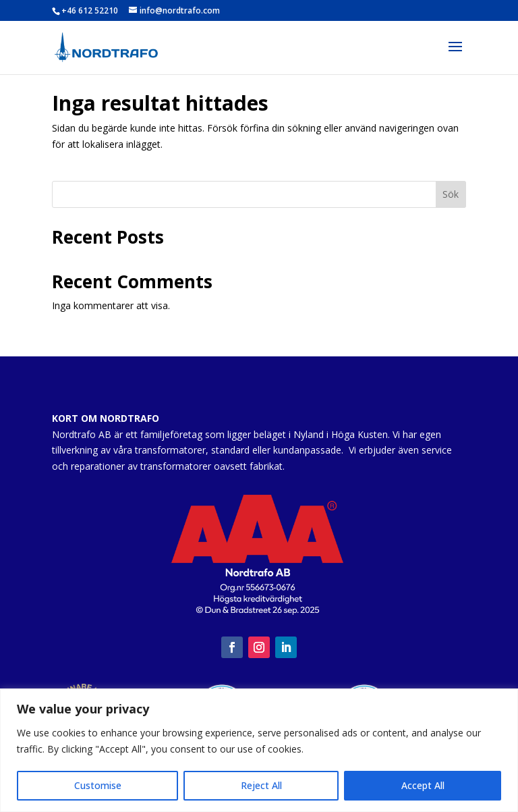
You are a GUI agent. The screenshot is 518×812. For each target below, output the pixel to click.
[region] (259, 750)
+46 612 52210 (90, 10)
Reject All (261, 785)
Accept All (423, 785)
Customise (98, 785)
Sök (451, 194)
